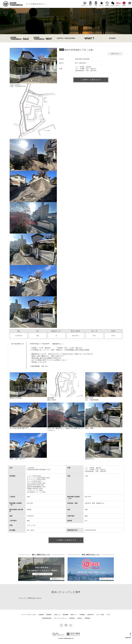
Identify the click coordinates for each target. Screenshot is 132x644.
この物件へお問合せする (91, 80)
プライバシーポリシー (60, 619)
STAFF (112, 38)
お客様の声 (113, 4)
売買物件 (41, 615)
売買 (90, 4)
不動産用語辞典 (47, 619)
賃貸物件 (49, 615)
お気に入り (102, 4)
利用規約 (72, 619)
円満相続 (124, 4)
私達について (85, 4)
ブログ (108, 615)
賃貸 (96, 4)
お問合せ (80, 619)
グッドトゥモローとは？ (29, 615)
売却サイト (118, 4)
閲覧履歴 (107, 4)
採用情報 (87, 619)
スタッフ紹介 (100, 615)
